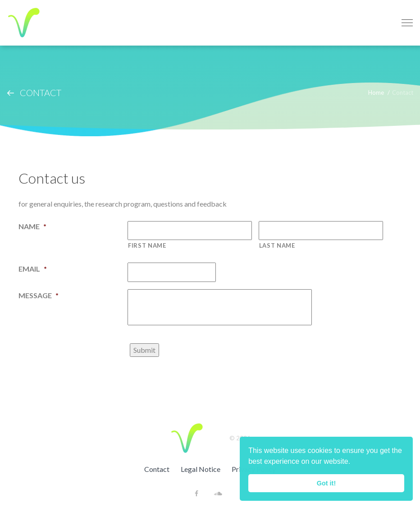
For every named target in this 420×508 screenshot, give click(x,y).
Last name (277, 245)
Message (39, 295)
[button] (354, 462)
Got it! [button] (326, 483)
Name (32, 226)
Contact (157, 469)
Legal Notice (201, 469)
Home (376, 92)
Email (33, 269)
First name (147, 245)
